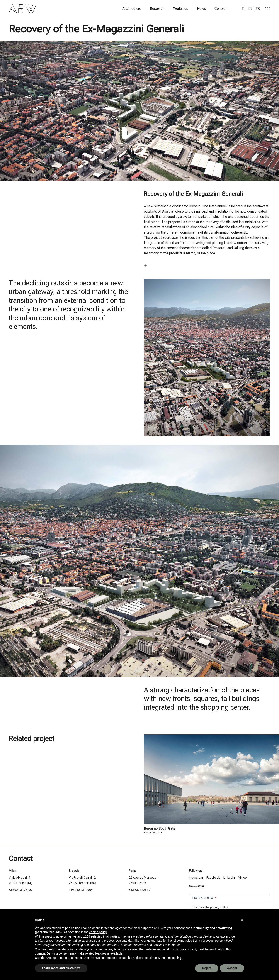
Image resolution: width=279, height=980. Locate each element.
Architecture (132, 9)
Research (157, 9)
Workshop (181, 9)
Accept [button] (232, 968)
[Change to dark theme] (268, 9)
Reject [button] (207, 968)
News (201, 9)
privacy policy (219, 907)
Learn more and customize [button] (61, 968)
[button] (242, 920)
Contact (220, 9)
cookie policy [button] (98, 932)
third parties (111, 936)
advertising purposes (199, 941)
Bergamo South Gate (160, 829)
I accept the (208, 908)
